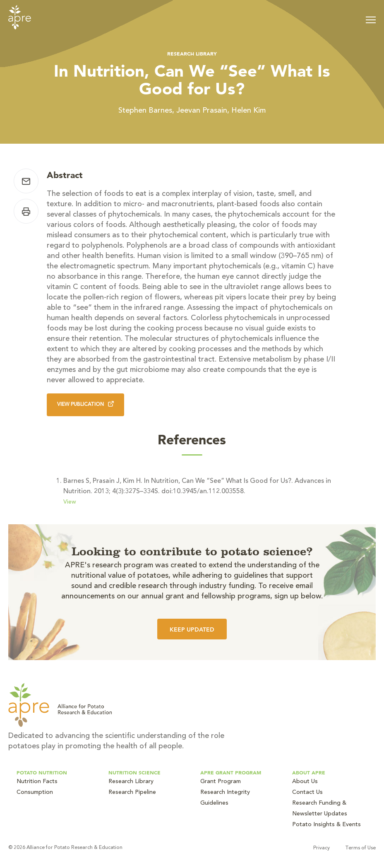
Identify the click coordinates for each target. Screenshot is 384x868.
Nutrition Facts (37, 782)
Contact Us (307, 793)
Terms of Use (360, 848)
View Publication (85, 404)
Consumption (35, 793)
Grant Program (221, 782)
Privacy (322, 848)
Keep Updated (192, 629)
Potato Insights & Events (326, 825)
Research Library (192, 53)
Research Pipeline (132, 793)
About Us (305, 782)
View (70, 502)
